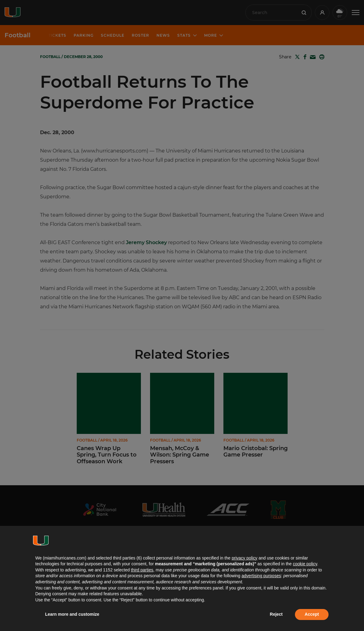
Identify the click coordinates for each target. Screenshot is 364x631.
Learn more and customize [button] (72, 614)
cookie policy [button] (305, 564)
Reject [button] (276, 614)
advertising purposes (261, 576)
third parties (142, 570)
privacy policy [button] (245, 558)
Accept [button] (312, 614)
